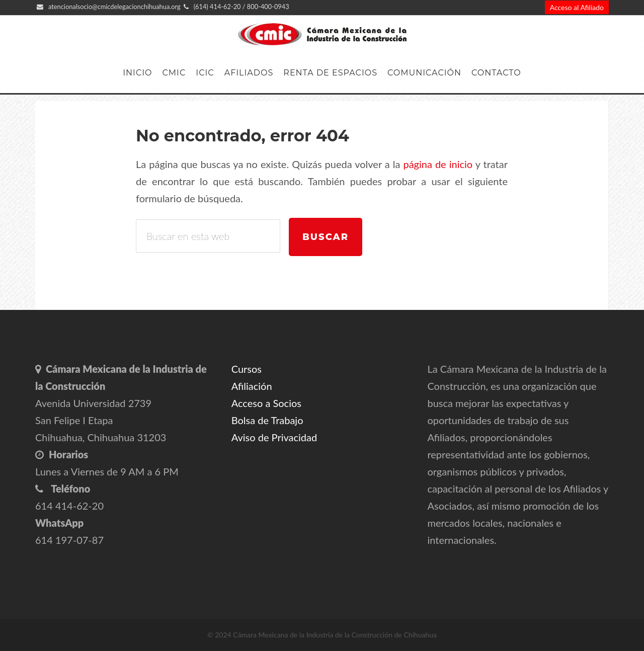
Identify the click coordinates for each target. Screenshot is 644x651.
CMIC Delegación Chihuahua (322, 35)
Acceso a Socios (266, 403)
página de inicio (438, 164)
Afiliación (252, 386)
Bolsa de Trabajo (267, 420)
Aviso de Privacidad (274, 437)
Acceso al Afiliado (577, 7)
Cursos (247, 369)
